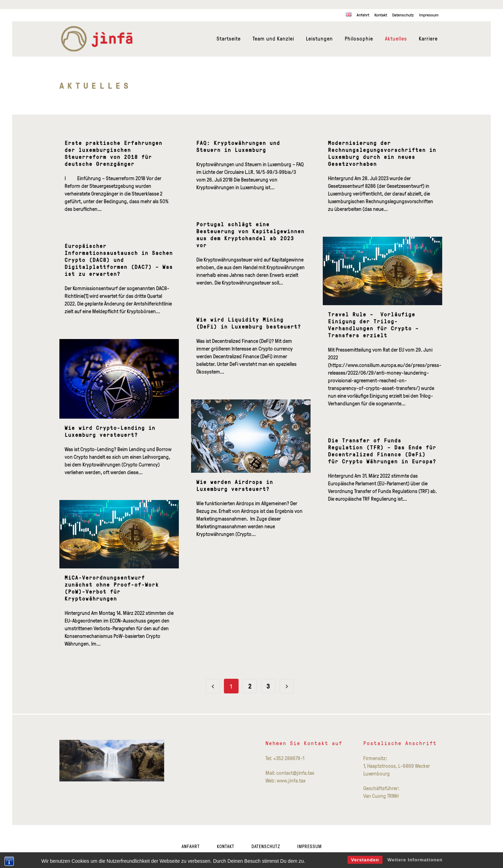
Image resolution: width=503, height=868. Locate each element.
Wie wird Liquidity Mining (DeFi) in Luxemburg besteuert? (249, 323)
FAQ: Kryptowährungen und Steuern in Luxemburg (238, 146)
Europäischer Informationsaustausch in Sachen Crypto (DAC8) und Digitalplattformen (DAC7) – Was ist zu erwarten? (119, 260)
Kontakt (381, 15)
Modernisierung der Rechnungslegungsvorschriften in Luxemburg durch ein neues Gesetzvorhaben (382, 153)
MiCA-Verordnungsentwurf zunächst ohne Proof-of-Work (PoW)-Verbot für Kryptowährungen (112, 588)
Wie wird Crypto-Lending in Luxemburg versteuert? (110, 431)
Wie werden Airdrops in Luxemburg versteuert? (235, 486)
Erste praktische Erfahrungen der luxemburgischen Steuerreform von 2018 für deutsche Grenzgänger (114, 153)
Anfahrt (363, 15)
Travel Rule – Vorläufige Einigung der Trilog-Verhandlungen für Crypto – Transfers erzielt (373, 325)
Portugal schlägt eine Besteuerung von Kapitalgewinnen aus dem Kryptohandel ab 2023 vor (250, 235)
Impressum (429, 15)
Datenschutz (403, 15)
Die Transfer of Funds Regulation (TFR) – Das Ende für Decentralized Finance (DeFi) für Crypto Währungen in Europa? (382, 451)
